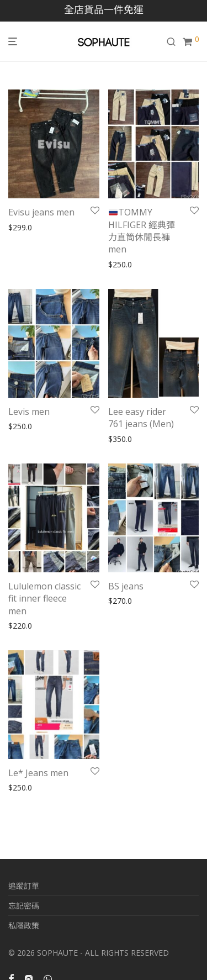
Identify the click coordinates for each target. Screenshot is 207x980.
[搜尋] (174, 42)
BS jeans (127, 586)
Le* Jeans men (38, 773)
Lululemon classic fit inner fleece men (44, 599)
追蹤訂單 (24, 886)
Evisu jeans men (41, 212)
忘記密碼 (24, 906)
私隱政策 (24, 926)
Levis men (29, 412)
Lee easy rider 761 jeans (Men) (141, 418)
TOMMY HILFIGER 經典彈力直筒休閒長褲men (142, 231)
